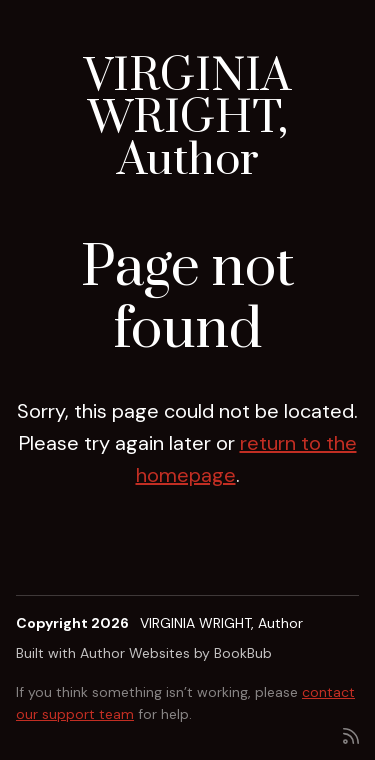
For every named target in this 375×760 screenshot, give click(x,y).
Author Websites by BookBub (176, 653)
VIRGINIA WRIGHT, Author (187, 118)
